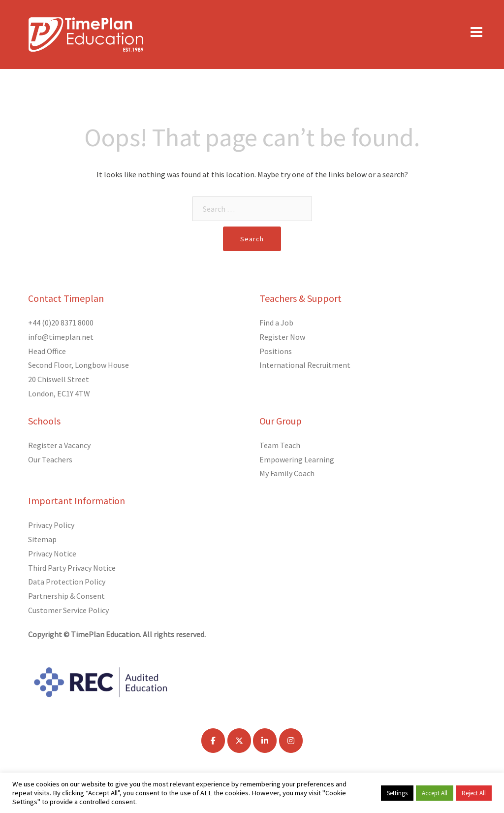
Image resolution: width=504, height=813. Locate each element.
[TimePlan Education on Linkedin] (265, 741)
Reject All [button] (474, 793)
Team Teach (280, 445)
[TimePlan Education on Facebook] (213, 741)
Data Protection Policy (67, 582)
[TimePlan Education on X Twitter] (239, 741)
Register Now (282, 337)
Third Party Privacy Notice (72, 568)
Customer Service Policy (68, 610)
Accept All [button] (435, 793)
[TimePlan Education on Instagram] (291, 741)
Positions (276, 351)
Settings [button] (397, 793)
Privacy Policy (51, 525)
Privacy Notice (52, 553)
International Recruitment (305, 365)
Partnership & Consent (66, 596)
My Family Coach (287, 473)
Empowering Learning (297, 459)
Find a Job (276, 323)
